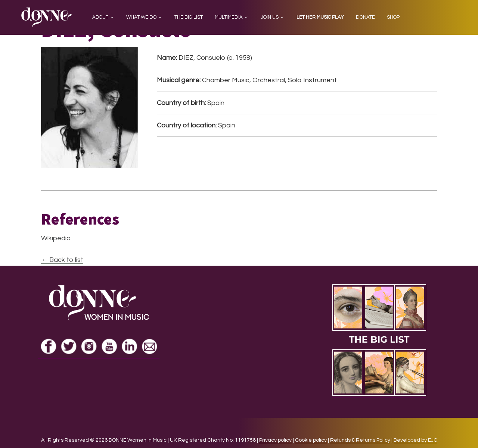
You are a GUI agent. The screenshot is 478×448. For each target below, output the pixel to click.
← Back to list (62, 260)
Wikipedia (56, 238)
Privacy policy (275, 440)
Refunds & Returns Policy (360, 440)
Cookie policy (311, 440)
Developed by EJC (415, 440)
